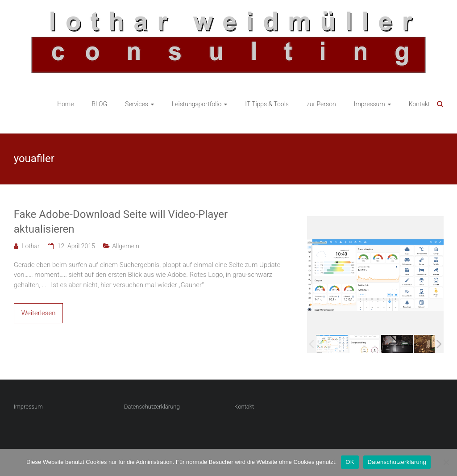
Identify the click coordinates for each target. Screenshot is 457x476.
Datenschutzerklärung (152, 407)
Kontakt (420, 104)
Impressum (370, 104)
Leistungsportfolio (197, 104)
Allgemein (126, 246)
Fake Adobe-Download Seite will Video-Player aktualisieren (121, 222)
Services (137, 104)
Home (65, 104)
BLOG (100, 104)
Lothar (31, 246)
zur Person (321, 104)
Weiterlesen (39, 313)
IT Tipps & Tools (267, 104)
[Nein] (446, 462)
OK (350, 462)
